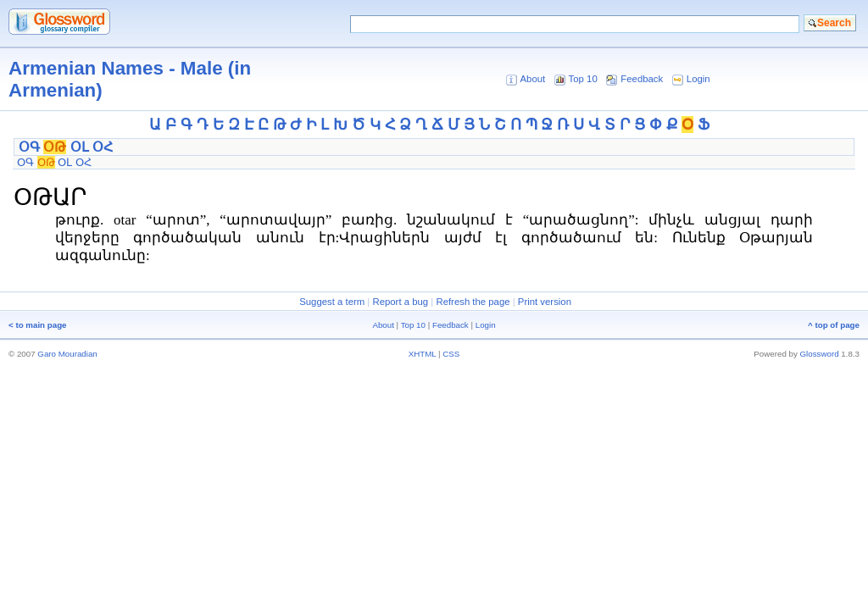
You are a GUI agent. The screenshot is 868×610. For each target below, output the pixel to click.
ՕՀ (103, 147)
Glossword (820, 354)
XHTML (423, 354)
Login (698, 79)
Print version (545, 302)
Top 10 (583, 79)
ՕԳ (29, 147)
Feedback (642, 79)
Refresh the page (473, 302)
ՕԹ (55, 147)
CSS (451, 354)
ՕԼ (80, 147)
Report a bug (400, 302)
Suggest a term (332, 302)
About (532, 79)
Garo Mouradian (67, 354)
